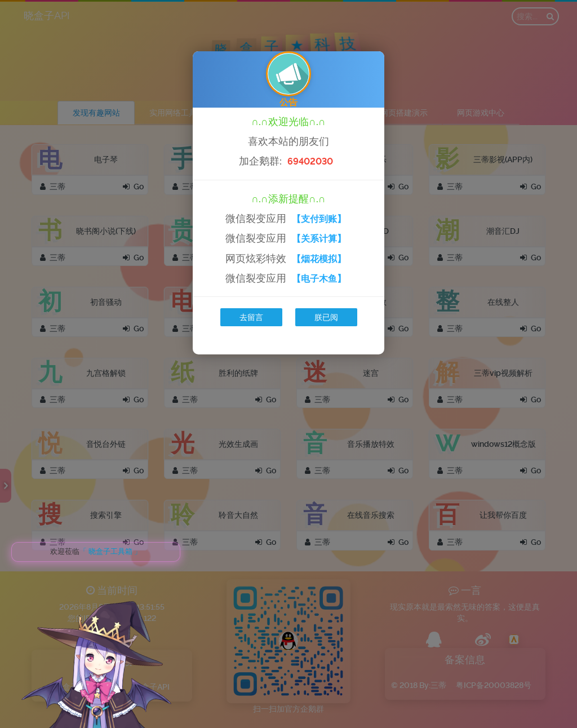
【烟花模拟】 (319, 259)
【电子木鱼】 (319, 279)
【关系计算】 (319, 239)
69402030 (310, 161)
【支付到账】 (319, 219)
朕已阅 (326, 317)
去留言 (251, 317)
